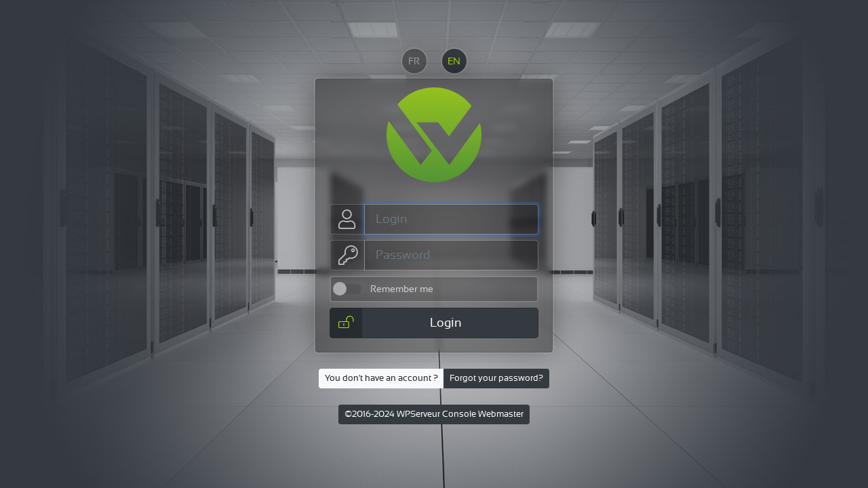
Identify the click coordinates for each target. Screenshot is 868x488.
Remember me (402, 289)
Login (396, 323)
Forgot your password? (496, 378)
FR (414, 61)
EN (454, 61)
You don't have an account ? (381, 378)
